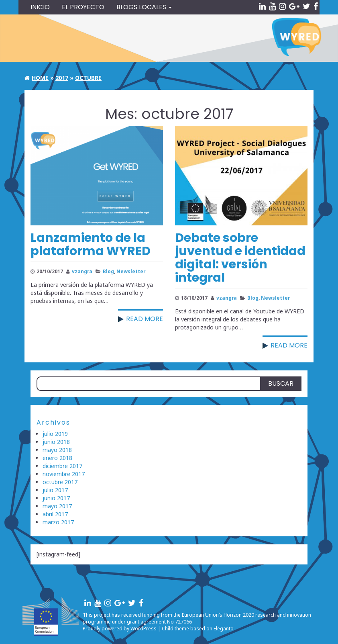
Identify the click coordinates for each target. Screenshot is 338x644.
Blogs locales (144, 7)
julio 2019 (55, 434)
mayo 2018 (57, 450)
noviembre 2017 (64, 474)
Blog (108, 271)
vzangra (82, 271)
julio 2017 (55, 490)
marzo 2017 (58, 522)
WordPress (144, 629)
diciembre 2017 (62, 466)
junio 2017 (56, 498)
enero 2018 (57, 458)
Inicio (40, 7)
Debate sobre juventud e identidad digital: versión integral (240, 258)
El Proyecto (83, 7)
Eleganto (224, 629)
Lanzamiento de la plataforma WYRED (91, 244)
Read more (145, 319)
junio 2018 (56, 442)
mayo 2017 (57, 506)
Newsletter (131, 271)
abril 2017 (55, 514)
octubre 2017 (60, 482)
